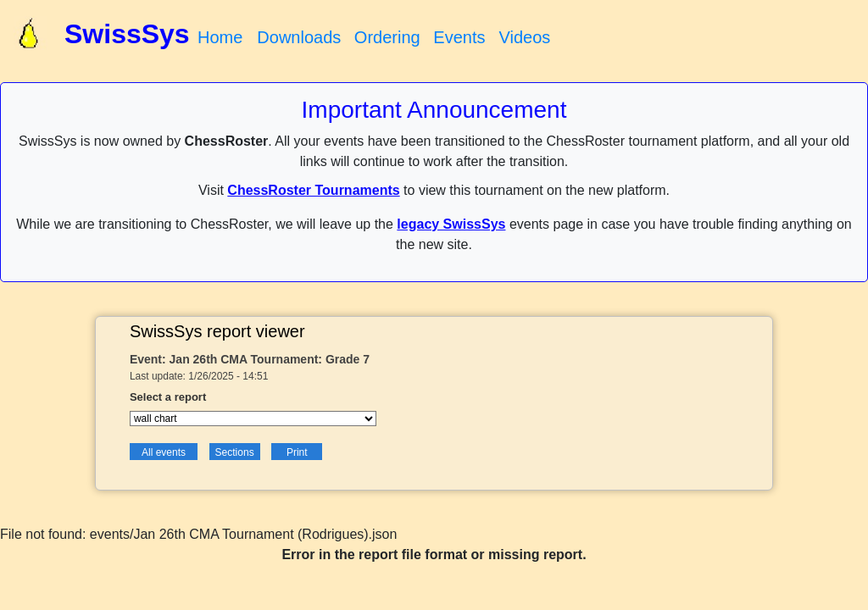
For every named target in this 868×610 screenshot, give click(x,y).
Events (459, 37)
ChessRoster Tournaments (313, 190)
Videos (524, 37)
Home (220, 37)
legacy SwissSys (451, 224)
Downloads (299, 37)
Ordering (387, 37)
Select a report (168, 397)
